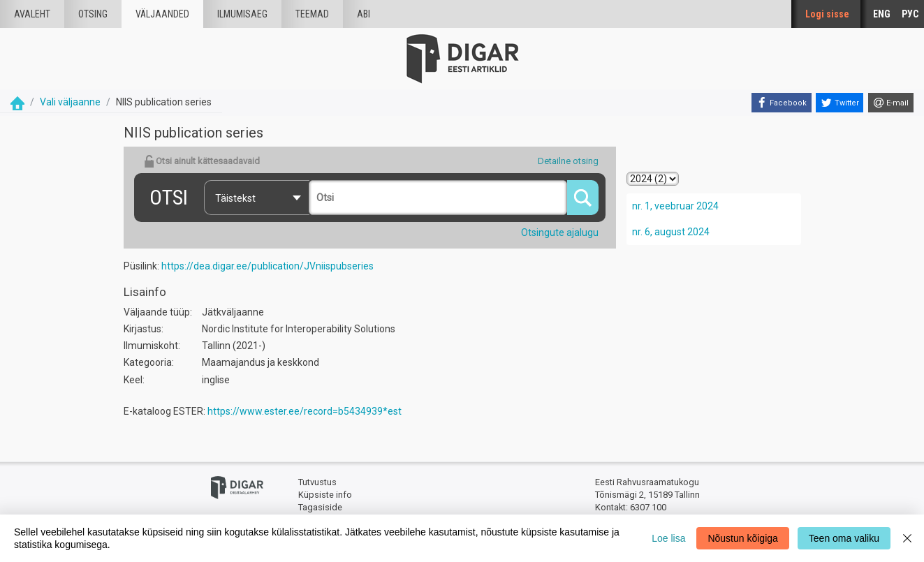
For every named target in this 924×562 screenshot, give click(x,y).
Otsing (93, 14)
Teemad (312, 14)
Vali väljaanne (70, 102)
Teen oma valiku (844, 538)
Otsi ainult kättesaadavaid (202, 161)
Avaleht (32, 14)
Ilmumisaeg (242, 14)
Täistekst (235, 198)
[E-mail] (891, 103)
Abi (364, 14)
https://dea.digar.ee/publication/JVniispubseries (267, 266)
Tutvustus (317, 482)
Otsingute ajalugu (560, 232)
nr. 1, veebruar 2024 (675, 206)
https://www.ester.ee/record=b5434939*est (305, 411)
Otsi (169, 197)
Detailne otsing (568, 161)
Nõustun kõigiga (742, 538)
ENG (882, 14)
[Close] (907, 538)
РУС (910, 14)
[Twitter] (839, 103)
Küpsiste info (325, 495)
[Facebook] (782, 103)
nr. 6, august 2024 (671, 232)
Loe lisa (668, 538)
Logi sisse (827, 14)
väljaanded (162, 14)
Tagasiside (320, 507)
